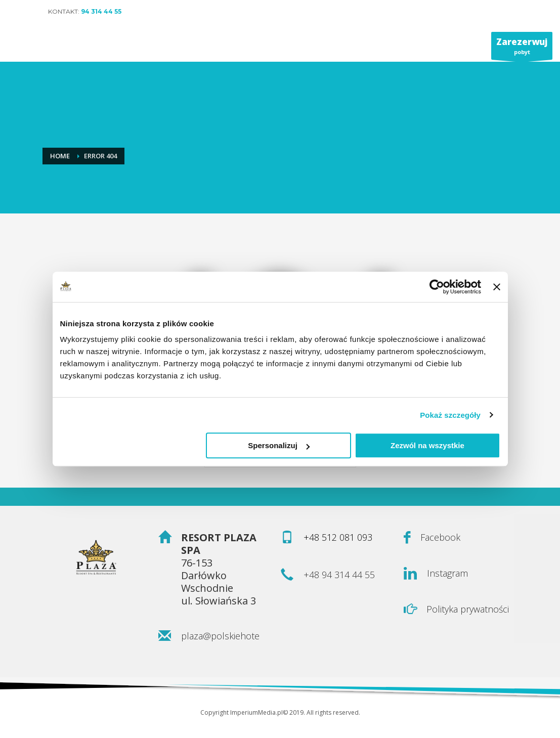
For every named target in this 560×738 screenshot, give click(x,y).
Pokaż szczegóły (450, 415)
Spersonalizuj (279, 445)
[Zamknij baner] (497, 287)
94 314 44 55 (101, 11)
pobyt (522, 48)
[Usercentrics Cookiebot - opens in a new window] (437, 287)
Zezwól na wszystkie (427, 445)
